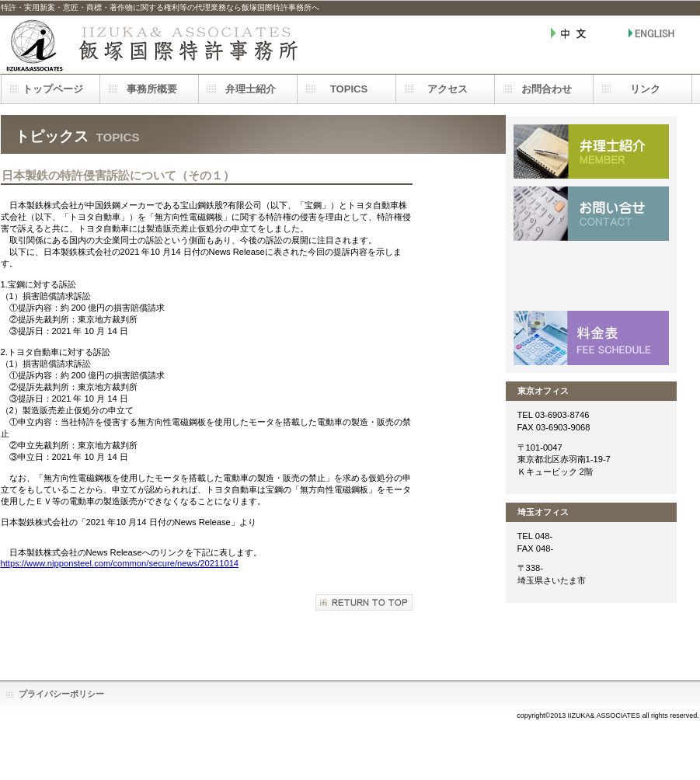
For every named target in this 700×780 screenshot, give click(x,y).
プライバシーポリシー (61, 694)
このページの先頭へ (364, 602)
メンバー (591, 151)
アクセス (591, 276)
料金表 (591, 338)
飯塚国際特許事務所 (156, 45)
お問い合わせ (591, 214)
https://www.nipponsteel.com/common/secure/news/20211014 (120, 563)
